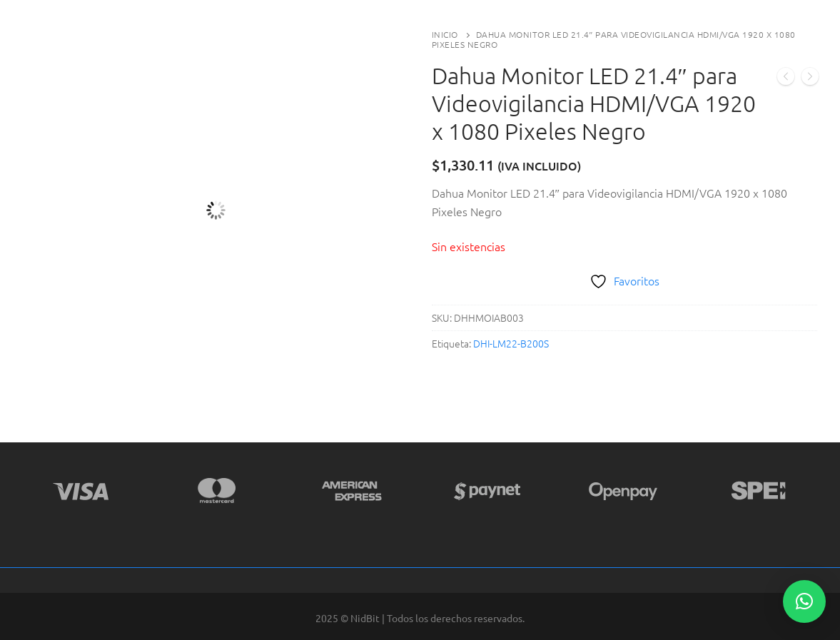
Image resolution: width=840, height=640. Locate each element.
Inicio (445, 34)
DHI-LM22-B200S (511, 343)
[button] (804, 601)
